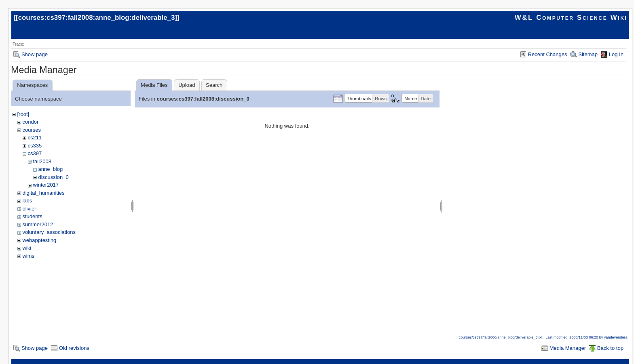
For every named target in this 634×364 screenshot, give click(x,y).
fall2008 (42, 161)
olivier (29, 209)
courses (32, 130)
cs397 (35, 153)
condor (30, 122)
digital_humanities (43, 193)
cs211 (35, 138)
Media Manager (568, 348)
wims (28, 256)
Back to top (610, 348)
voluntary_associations (49, 232)
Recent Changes (548, 54)
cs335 (35, 146)
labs (27, 201)
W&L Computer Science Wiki (571, 18)
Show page (35, 54)
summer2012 (38, 224)
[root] (23, 114)
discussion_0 (53, 177)
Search (214, 85)
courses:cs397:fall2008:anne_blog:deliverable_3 (97, 18)
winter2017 (46, 185)
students (32, 216)
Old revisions (74, 348)
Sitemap (588, 54)
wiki (27, 248)
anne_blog (50, 169)
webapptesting (39, 240)
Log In (616, 54)
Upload (187, 85)
